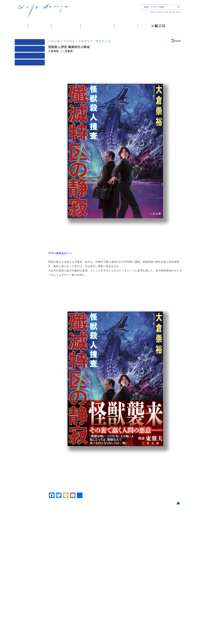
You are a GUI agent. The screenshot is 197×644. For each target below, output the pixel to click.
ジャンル (30, 50)
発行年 (30, 63)
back (176, 41)
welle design (43, 12)
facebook (146, 26)
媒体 (30, 43)
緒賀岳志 (61, 253)
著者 (30, 56)
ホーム (21, 26)
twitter (141, 26)
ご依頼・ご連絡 (126, 26)
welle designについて (97, 26)
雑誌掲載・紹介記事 (66, 26)
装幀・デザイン (40, 26)
